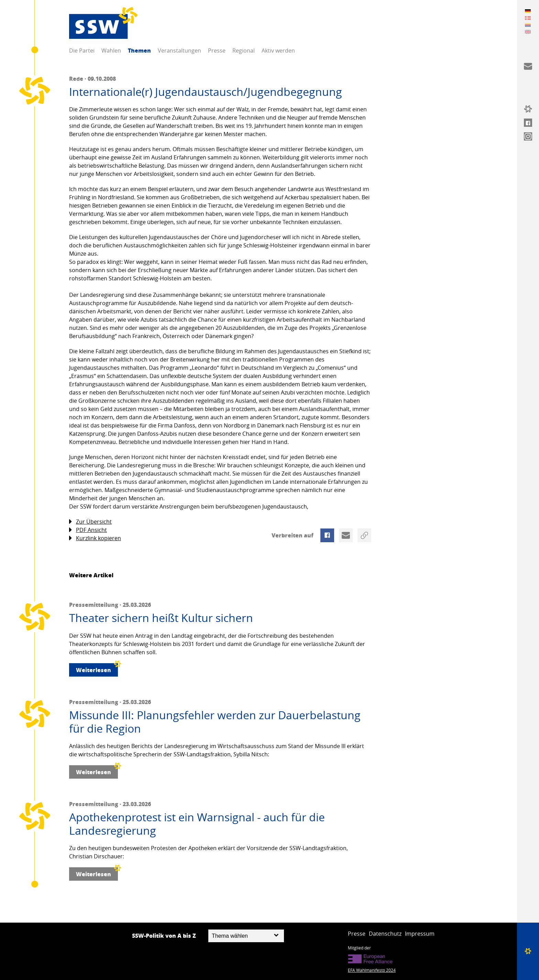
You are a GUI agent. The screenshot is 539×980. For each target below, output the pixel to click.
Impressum (420, 934)
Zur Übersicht (90, 522)
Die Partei (82, 51)
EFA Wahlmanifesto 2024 (372, 970)
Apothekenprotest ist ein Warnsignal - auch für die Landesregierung (197, 824)
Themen (139, 50)
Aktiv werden (278, 51)
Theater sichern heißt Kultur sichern (161, 618)
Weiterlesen (97, 669)
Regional (244, 51)
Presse (217, 51)
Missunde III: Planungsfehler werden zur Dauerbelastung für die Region (215, 722)
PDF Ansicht (88, 530)
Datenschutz (385, 934)
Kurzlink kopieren (95, 538)
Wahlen (111, 51)
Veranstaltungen (179, 51)
